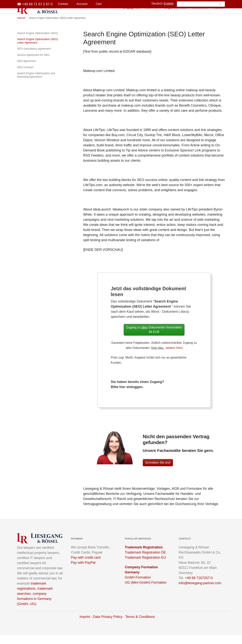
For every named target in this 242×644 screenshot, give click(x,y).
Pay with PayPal (83, 572)
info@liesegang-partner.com (200, 592)
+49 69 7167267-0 (199, 587)
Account (82, 4)
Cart (99, 4)
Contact (63, 4)
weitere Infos (174, 357)
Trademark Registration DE (145, 561)
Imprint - (86, 626)
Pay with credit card (86, 567)
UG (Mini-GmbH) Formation (146, 592)
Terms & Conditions (140, 626)
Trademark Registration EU (145, 567)
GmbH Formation (138, 586)
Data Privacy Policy (108, 626)
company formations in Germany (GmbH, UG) (34, 608)
